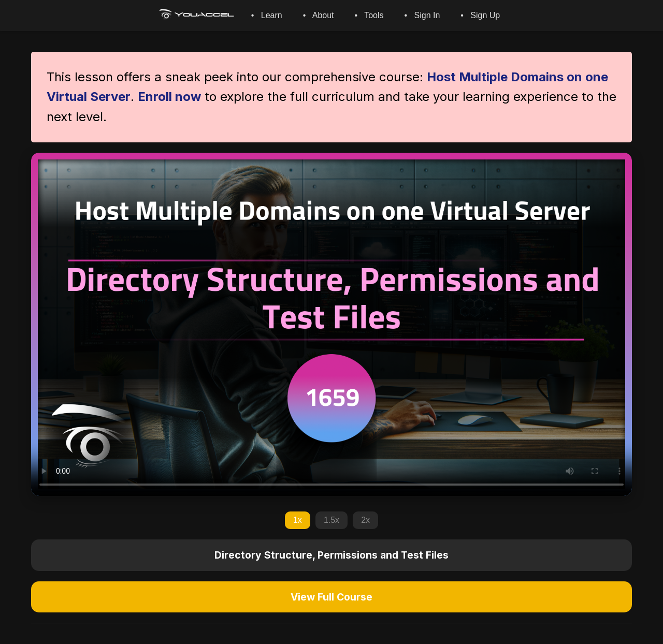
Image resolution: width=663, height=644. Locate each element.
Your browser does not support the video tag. (331, 324)
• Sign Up (480, 15)
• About (319, 15)
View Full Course (331, 597)
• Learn (267, 15)
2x (365, 520)
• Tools (369, 15)
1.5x (331, 520)
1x (298, 520)
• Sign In (422, 15)
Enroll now (169, 97)
